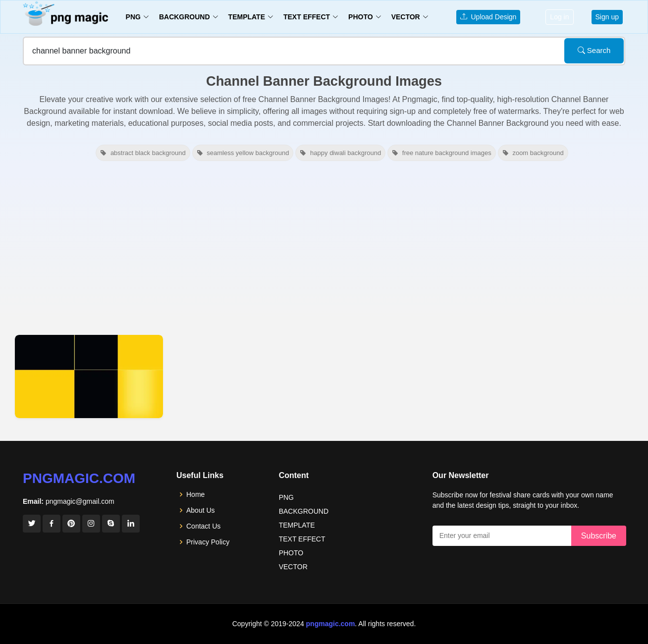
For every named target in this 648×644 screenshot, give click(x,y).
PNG (286, 497)
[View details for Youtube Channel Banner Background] (89, 376)
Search (594, 50)
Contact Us (203, 526)
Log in (559, 17)
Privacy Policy (208, 542)
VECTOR (293, 567)
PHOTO (291, 553)
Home (195, 494)
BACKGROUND (304, 511)
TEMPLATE (297, 525)
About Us (201, 510)
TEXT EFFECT (302, 539)
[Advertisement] (324, 247)
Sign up (607, 17)
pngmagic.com (79, 478)
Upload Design (488, 17)
